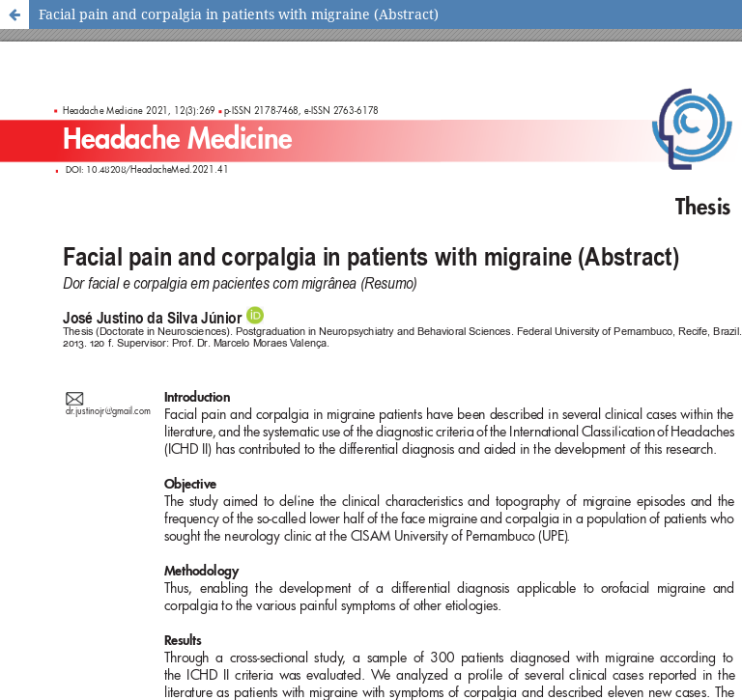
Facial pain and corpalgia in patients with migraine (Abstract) (239, 14)
